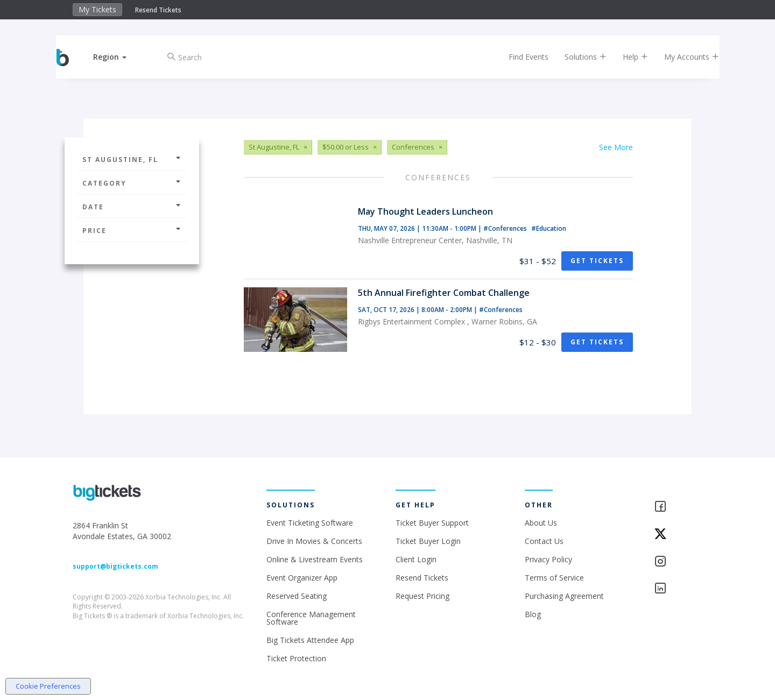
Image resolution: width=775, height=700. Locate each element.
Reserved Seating (297, 596)
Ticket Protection (296, 658)
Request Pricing (422, 596)
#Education (549, 228)
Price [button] (132, 231)
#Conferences (506, 228)
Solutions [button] (576, 57)
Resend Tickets (158, 10)
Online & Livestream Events (315, 559)
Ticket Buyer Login (428, 541)
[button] (120, 57)
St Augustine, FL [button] (132, 160)
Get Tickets (597, 261)
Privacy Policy (548, 559)
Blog (533, 614)
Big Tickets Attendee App (310, 640)
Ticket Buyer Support (432, 523)
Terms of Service (554, 578)
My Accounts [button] (682, 57)
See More (616, 147)
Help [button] (626, 57)
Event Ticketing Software (310, 523)
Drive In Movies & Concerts (314, 541)
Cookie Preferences (48, 686)
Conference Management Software (311, 618)
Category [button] (132, 183)
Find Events (519, 57)
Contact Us (544, 541)
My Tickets (97, 9)
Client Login (416, 559)
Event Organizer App (302, 578)
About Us (541, 523)
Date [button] (132, 207)
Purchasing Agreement (564, 596)
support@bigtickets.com (115, 566)
